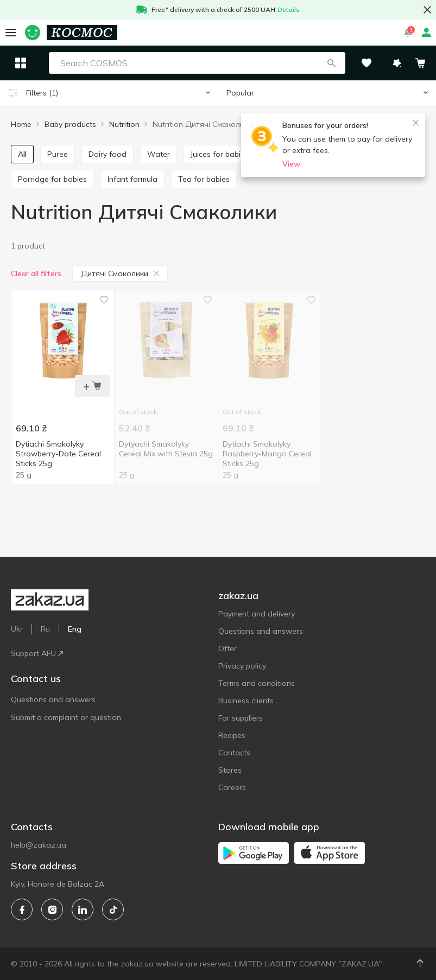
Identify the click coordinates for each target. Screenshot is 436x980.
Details (289, 9)
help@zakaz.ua (39, 845)
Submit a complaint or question (66, 717)
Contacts (234, 753)
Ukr (17, 629)
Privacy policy (242, 666)
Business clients (246, 701)
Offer (228, 648)
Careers (232, 787)
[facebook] (22, 909)
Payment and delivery (257, 614)
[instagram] (52, 909)
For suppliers (241, 718)
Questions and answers (53, 699)
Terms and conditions (257, 683)
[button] (331, 63)
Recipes (232, 735)
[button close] (427, 10)
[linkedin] (83, 909)
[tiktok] (113, 909)
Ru (45, 629)
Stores (230, 770)
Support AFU (37, 653)
